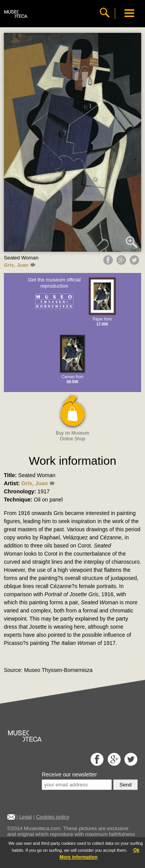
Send (125, 785)
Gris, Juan (20, 265)
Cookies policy (53, 817)
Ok (136, 850)
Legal (26, 817)
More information (78, 857)
